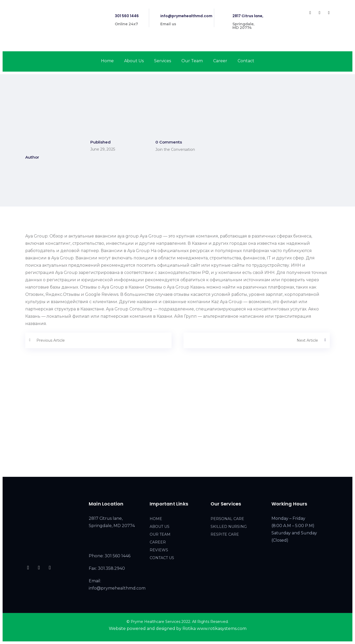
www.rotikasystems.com (222, 629)
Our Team (192, 61)
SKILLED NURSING (229, 527)
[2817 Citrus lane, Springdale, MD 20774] (177, 429)
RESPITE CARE (225, 534)
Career (220, 61)
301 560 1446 (127, 16)
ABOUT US (160, 527)
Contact (246, 61)
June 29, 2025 (103, 149)
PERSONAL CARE (227, 519)
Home (107, 61)
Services (163, 61)
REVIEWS (159, 550)
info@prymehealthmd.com (186, 16)
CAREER (158, 542)
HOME (156, 519)
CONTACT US (162, 558)
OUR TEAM (160, 534)
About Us (134, 61)
